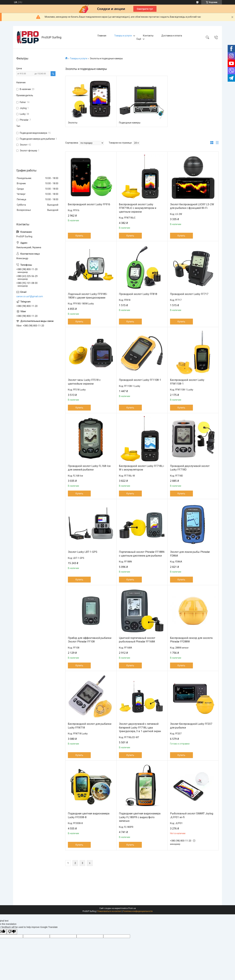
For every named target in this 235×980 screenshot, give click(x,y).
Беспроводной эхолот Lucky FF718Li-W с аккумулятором (142, 468)
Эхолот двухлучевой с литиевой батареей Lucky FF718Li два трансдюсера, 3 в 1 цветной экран (140, 728)
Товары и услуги (123, 36)
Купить (79, 236)
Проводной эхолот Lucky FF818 (138, 294)
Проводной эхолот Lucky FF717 (189, 294)
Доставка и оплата (172, 36)
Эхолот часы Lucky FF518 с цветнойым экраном (84, 382)
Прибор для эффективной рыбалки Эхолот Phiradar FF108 (90, 640)
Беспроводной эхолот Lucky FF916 (89, 204)
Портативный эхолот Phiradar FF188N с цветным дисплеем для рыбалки (142, 554)
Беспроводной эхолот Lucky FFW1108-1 (187, 382)
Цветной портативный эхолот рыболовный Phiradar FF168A (137, 640)
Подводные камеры (130, 123)
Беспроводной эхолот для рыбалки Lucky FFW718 (90, 726)
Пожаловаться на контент (109, 911)
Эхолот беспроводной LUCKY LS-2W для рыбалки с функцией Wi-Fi (192, 206)
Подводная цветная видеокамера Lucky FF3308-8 (89, 815)
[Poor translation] (12, 932)
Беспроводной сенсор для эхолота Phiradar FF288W (191, 640)
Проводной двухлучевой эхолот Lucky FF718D (190, 468)
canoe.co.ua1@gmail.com (30, 296)
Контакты (148, 36)
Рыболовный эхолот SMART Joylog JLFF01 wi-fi (192, 815)
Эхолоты (73, 123)
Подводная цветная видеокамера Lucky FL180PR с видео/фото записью (140, 817)
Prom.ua (132, 908)
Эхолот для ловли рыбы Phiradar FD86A (190, 554)
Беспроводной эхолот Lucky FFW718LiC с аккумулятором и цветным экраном (138, 208)
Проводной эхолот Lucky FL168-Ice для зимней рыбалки (89, 468)
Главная (102, 36)
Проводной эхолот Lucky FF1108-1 (140, 380)
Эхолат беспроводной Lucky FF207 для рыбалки (191, 726)
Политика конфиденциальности (138, 911)
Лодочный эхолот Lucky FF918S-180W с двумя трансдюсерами (88, 296)
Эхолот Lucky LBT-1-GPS (83, 552)
